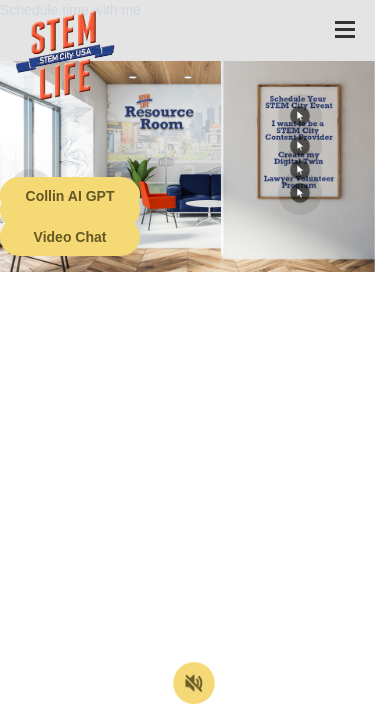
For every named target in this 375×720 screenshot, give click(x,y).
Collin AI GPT (70, 196)
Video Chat (70, 237)
